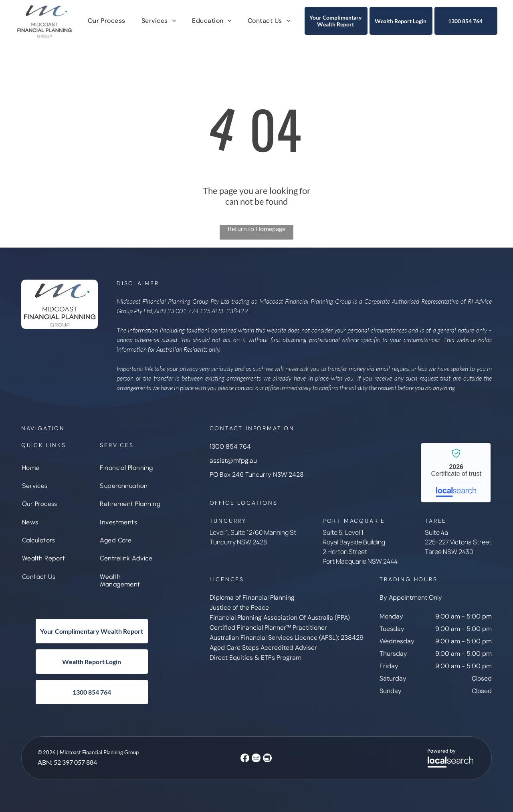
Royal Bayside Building (354, 542)
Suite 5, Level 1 (343, 532)
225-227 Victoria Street (458, 542)
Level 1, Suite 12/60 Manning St (253, 532)
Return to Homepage (256, 229)
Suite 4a (436, 532)
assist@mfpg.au (233, 460)
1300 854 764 (230, 446)
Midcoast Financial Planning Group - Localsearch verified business (456, 473)
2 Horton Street (345, 552)
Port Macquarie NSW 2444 (360, 561)
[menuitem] (107, 21)
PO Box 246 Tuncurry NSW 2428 (257, 475)
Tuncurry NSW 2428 (238, 542)
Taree (433, 552)
